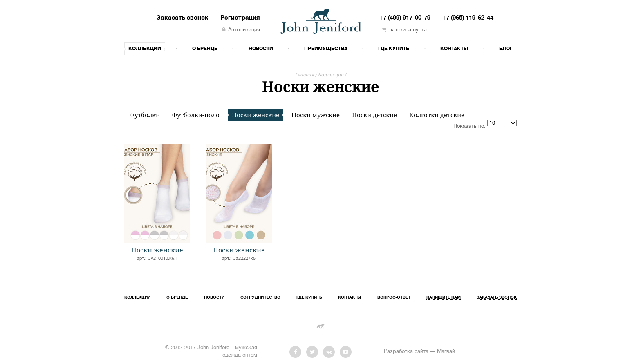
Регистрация (240, 18)
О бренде (205, 49)
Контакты (454, 49)
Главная (305, 75)
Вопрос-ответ (394, 298)
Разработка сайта (406, 352)
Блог (506, 49)
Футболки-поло (196, 115)
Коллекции (145, 49)
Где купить (394, 49)
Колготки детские (437, 115)
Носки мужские (316, 115)
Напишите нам (444, 298)
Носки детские (374, 115)
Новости (261, 49)
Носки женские (256, 115)
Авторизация (241, 30)
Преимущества (326, 49)
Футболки (145, 115)
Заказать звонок (183, 18)
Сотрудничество (260, 298)
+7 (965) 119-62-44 (468, 18)
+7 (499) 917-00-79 (405, 18)
